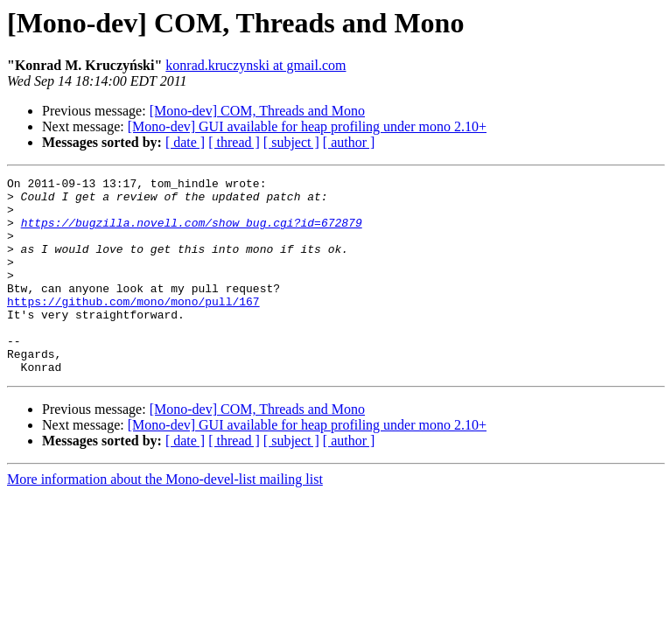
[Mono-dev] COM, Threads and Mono (257, 111)
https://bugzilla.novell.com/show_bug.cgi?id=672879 (192, 233)
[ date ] (185, 142)
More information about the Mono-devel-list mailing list (165, 518)
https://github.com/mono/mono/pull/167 (133, 327)
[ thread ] (234, 142)
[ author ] (349, 142)
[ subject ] (291, 142)
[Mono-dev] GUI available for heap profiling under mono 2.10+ (307, 126)
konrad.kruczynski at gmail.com (255, 65)
